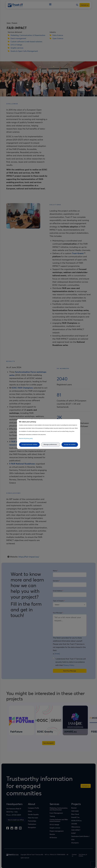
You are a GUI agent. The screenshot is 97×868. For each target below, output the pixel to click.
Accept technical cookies (29, 444)
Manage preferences (51, 444)
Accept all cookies (70, 444)
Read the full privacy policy (26, 438)
